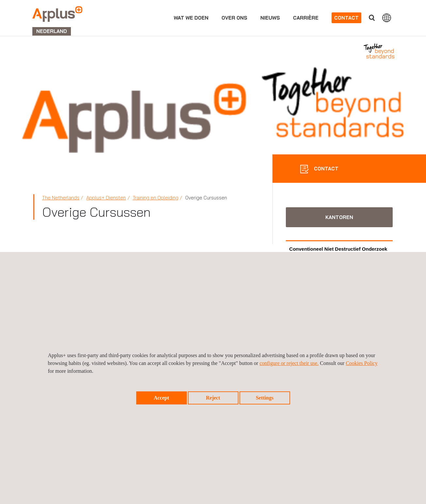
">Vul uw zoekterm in (372, 18)
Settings (265, 398)
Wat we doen (191, 18)
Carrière (306, 18)
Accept (161, 398)
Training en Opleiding (156, 198)
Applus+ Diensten (106, 198)
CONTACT (326, 169)
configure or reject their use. (289, 363)
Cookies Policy (361, 363)
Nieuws (270, 18)
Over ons (234, 18)
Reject (213, 398)
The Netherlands (61, 198)
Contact (346, 18)
